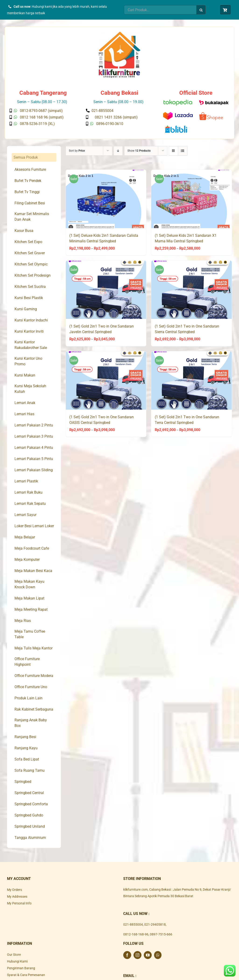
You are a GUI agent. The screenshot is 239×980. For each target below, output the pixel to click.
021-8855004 (133, 924)
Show (139, 151)
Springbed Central (29, 793)
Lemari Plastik (26, 481)
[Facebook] (127, 955)
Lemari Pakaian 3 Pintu (34, 436)
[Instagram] (137, 955)
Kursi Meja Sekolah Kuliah (30, 389)
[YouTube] (148, 955)
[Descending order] (118, 151)
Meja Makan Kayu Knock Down (29, 584)
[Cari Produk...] (160, 10)
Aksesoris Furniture (30, 169)
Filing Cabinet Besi (30, 203)
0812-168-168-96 (136, 934)
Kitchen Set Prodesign (33, 275)
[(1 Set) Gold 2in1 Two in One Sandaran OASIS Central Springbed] (106, 380)
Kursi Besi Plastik (29, 298)
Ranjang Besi (25, 737)
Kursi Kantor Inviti (29, 331)
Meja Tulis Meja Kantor (33, 648)
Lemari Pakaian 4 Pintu (34, 448)
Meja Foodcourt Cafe (32, 548)
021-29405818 (155, 924)
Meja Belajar (25, 537)
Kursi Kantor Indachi (31, 320)
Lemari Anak (25, 403)
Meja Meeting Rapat (31, 609)
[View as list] (183, 151)
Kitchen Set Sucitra (30, 287)
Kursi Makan (25, 375)
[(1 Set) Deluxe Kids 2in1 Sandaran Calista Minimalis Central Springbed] (106, 199)
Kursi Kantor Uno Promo (28, 361)
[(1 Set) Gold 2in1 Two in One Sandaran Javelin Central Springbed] (106, 290)
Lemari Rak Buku (28, 492)
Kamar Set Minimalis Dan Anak (32, 217)
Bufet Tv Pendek (28, 181)
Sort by (77, 151)
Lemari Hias (24, 414)
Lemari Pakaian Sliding (34, 470)
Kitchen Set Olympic (31, 264)
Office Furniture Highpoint (27, 662)
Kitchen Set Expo (28, 242)
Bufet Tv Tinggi (27, 192)
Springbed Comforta (31, 804)
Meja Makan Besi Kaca (33, 571)
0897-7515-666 (161, 934)
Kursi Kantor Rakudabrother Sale (31, 345)
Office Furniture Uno (31, 687)
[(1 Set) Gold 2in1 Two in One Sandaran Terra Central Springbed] (192, 380)
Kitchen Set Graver (30, 253)
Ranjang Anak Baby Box (31, 723)
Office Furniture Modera (34, 676)
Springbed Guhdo (29, 815)
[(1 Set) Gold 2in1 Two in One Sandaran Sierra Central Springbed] (192, 290)
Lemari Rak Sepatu (30, 504)
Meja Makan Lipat (29, 598)
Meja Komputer (27, 560)
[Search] (201, 10)
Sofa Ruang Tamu (30, 770)
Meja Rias (23, 621)
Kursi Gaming (26, 309)
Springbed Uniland (30, 826)
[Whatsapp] (158, 955)
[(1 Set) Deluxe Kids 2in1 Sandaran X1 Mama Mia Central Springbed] (192, 199)
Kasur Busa (24, 231)
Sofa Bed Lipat (27, 759)
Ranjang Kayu (26, 748)
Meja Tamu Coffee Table (30, 634)
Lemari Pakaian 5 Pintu (34, 459)
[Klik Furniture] (119, 33)
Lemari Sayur (25, 515)
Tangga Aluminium (30, 838)
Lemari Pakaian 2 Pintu (34, 425)
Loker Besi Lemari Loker (34, 526)
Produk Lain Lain (28, 698)
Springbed (23, 782)
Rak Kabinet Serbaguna (34, 709)
